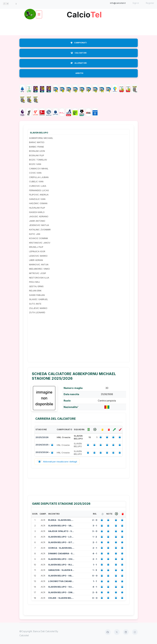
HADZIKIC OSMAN (38, 203)
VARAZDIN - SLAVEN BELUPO (61, 570)
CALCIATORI (79, 53)
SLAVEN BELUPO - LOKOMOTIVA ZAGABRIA (61, 537)
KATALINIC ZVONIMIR (40, 230)
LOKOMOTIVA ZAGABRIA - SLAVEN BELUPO (61, 581)
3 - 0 (95, 531)
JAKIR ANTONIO (37, 221)
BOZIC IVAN (35, 164)
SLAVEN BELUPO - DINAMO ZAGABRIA (61, 592)
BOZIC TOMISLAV (38, 160)
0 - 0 (95, 576)
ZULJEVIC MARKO (38, 308)
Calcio (84, 13)
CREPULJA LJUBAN (39, 177)
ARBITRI (79, 73)
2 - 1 (95, 542)
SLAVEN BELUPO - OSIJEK (61, 559)
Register (150, 3)
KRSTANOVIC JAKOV (40, 243)
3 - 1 (95, 526)
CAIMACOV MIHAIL (39, 169)
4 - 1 (95, 553)
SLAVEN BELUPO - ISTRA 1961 (61, 542)
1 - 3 (95, 570)
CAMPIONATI (79, 43)
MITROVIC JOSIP (38, 273)
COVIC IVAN (35, 173)
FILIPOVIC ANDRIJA (39, 195)
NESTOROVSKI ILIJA (39, 278)
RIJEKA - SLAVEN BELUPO (61, 520)
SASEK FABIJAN (37, 295)
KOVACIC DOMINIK (39, 238)
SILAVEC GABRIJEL (39, 299)
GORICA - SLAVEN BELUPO (61, 548)
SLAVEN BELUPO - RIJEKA (61, 565)
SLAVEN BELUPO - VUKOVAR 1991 (61, 587)
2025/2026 (42, 437)
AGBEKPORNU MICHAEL (41, 138)
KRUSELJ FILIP (36, 247)
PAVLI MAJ (34, 282)
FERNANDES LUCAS (39, 190)
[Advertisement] (79, 27)
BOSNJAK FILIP (37, 155)
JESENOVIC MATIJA (39, 225)
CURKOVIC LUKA (38, 186)
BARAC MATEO (37, 142)
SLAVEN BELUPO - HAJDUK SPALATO (61, 576)
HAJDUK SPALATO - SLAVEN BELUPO (61, 531)
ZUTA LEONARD (37, 312)
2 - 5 (95, 592)
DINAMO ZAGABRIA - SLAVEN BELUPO (61, 553)
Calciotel (24, 635)
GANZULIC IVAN (37, 199)
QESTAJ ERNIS (36, 286)
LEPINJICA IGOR (37, 251)
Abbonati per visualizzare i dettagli (57, 462)
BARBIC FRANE (36, 147)
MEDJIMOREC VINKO (39, 269)
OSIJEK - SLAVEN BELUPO (61, 598)
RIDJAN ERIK (35, 291)
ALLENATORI (79, 63)
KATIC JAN (35, 234)
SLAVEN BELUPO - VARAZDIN (61, 526)
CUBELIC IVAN (36, 181)
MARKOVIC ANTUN (39, 264)
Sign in (136, 3)
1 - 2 (95, 537)
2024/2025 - (45, 445)
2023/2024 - (45, 453)
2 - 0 (95, 520)
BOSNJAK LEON (37, 151)
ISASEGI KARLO (37, 212)
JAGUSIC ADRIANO (39, 216)
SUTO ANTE (35, 304)
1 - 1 (95, 565)
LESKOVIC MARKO (38, 256)
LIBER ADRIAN (36, 260)
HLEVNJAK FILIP (37, 208)
